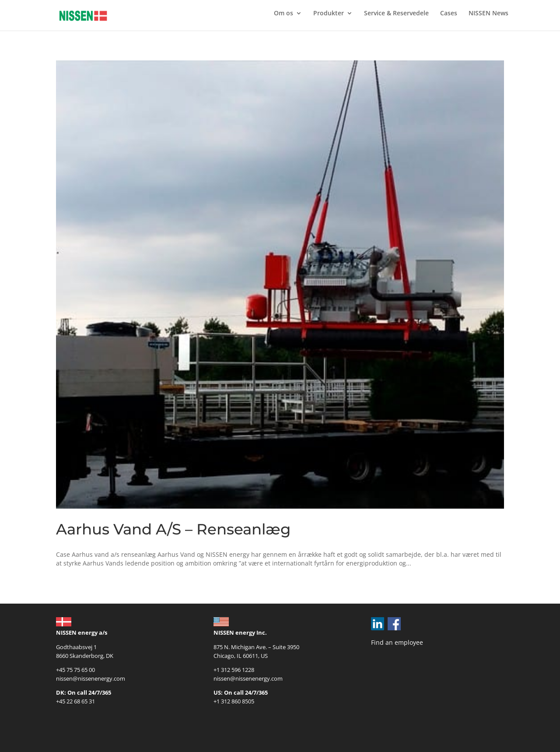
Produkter (329, 14)
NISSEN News (488, 14)
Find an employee (397, 642)
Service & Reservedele (396, 14)
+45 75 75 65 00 (75, 670)
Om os (283, 14)
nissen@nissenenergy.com (91, 678)
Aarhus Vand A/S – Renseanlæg (173, 529)
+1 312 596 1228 (234, 670)
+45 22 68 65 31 (75, 701)
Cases (449, 14)
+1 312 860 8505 (234, 701)
